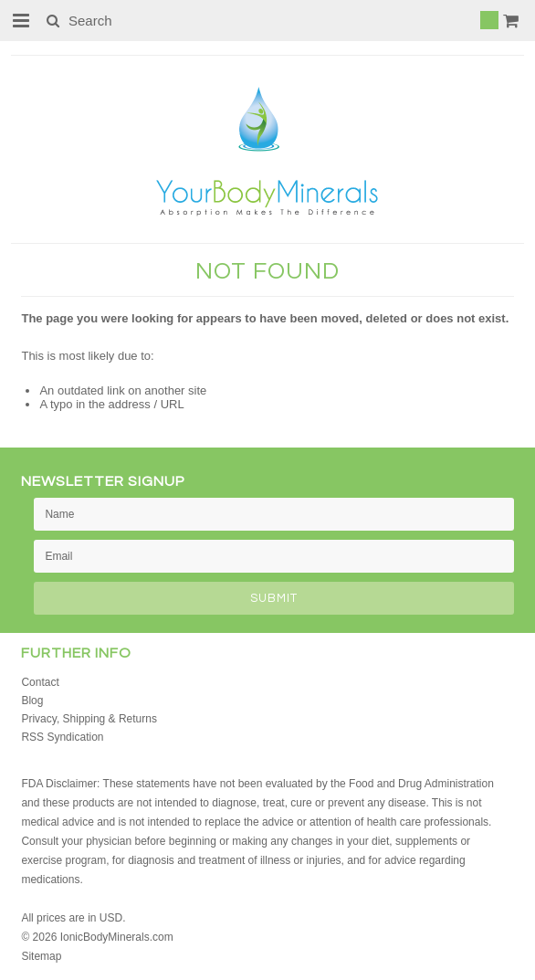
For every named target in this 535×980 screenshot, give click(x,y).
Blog (32, 701)
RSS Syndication (62, 737)
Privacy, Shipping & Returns (89, 719)
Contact (40, 682)
